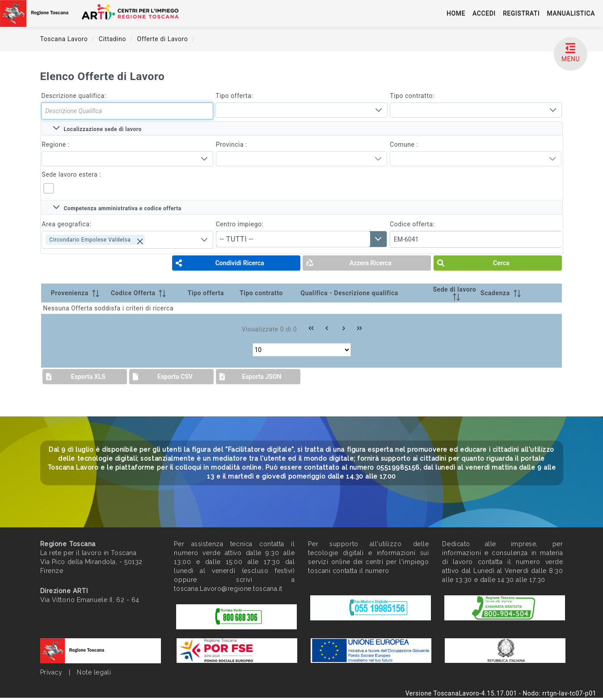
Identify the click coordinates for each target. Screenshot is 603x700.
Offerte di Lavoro (164, 39)
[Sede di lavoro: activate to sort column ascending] (455, 293)
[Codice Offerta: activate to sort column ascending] (148, 293)
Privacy (51, 672)
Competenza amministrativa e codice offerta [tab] (117, 208)
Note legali (94, 672)
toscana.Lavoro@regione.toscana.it (228, 589)
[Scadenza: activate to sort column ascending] (507, 293)
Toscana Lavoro (65, 39)
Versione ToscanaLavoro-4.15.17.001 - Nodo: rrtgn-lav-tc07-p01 (501, 693)
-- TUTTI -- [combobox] (237, 239)
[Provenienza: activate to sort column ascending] (75, 293)
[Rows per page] (302, 350)
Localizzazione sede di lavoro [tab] (97, 128)
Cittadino (113, 39)
